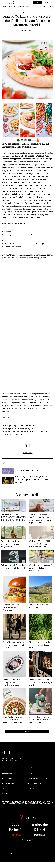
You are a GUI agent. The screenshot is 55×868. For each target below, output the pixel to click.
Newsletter (48, 2)
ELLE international (9, 778)
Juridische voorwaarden (37, 778)
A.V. (3, 789)
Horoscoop (31, 7)
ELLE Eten (42, 7)
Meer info (4, 805)
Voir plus (28, 731)
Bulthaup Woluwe (9, 244)
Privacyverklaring (35, 783)
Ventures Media (8, 783)
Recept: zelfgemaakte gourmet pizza (21, 425)
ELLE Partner (29, 30)
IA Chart (5, 794)
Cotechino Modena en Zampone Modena (23, 203)
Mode (5, 7)
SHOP (37, 2)
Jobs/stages (32, 768)
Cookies (31, 789)
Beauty (12, 7)
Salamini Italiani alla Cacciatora (26, 206)
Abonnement (7, 768)
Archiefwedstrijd (27, 495)
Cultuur (21, 7)
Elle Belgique (7, 773)
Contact (31, 773)
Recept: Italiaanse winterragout (19, 428)
